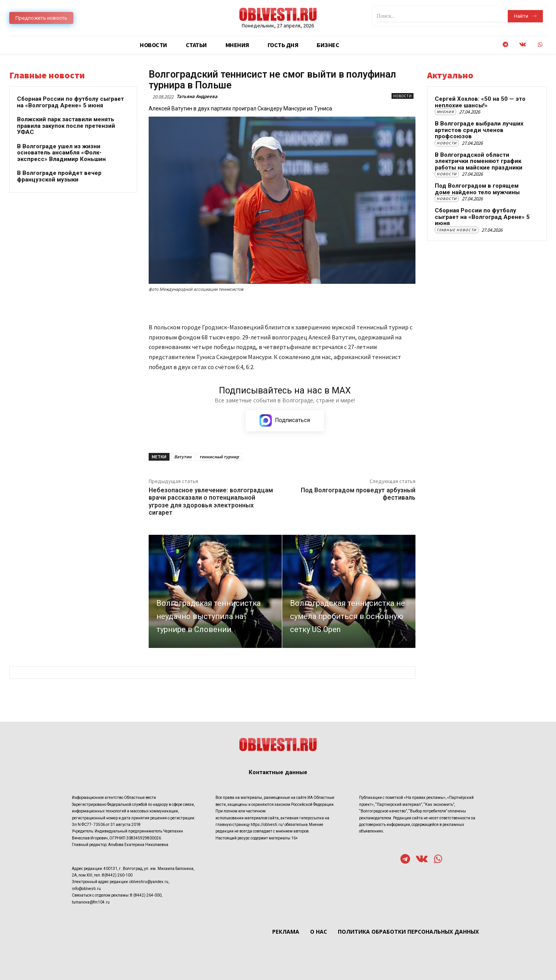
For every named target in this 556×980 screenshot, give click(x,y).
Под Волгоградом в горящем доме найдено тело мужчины (477, 189)
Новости (403, 96)
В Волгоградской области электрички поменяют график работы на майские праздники (479, 161)
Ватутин (183, 457)
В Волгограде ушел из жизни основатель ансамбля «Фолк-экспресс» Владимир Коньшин (61, 153)
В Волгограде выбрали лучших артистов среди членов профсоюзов (479, 130)
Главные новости (457, 230)
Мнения (445, 112)
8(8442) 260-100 (117, 875)
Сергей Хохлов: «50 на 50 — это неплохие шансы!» (480, 102)
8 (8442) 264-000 (146, 895)
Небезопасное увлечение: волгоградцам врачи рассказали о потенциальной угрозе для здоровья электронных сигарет (211, 501)
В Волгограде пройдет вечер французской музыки (59, 176)
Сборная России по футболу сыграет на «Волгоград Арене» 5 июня (70, 102)
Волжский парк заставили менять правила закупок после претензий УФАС (66, 126)
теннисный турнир (219, 457)
